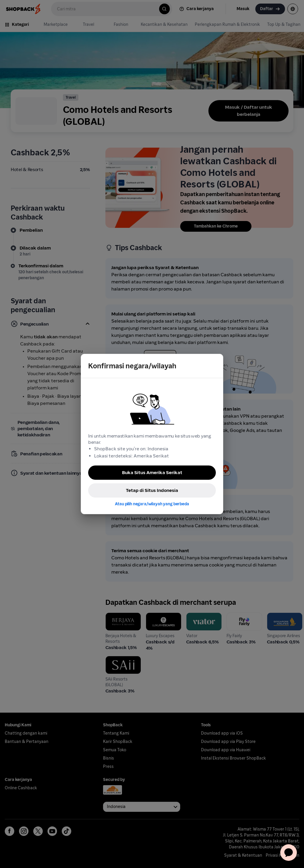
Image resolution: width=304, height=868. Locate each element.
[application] (289, 853)
